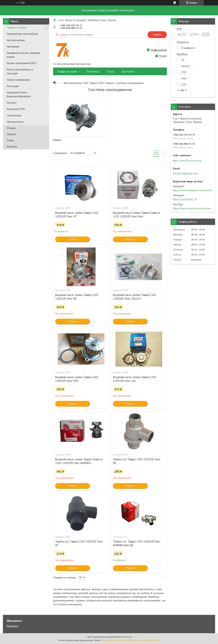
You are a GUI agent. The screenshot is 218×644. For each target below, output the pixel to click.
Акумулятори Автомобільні (22, 34)
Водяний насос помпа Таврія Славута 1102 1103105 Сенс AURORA (79, 461)
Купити (73, 239)
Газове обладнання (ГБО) (22, 63)
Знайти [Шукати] (157, 35)
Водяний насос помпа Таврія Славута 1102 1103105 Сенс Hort (137, 215)
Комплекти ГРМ (16, 109)
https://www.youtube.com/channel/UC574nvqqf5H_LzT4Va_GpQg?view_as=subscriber (193, 208)
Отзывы (11, 128)
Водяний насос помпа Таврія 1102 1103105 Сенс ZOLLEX (134, 297)
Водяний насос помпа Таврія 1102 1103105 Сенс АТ (77, 215)
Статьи (10, 140)
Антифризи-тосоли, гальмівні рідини (23, 55)
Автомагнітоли (15, 122)
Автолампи (13, 46)
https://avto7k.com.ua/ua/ (187, 161)
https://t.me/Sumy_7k (185, 199)
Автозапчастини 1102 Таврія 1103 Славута (89, 83)
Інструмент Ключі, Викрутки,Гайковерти (19, 94)
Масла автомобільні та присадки (20, 71)
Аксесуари (13, 86)
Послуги (11, 103)
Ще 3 (183, 90)
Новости (12, 134)
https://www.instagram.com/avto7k (193, 190)
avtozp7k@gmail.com (185, 173)
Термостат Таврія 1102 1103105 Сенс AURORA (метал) (137, 543)
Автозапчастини (16, 40)
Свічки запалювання (18, 80)
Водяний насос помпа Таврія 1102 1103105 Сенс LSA (134, 379)
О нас (111, 71)
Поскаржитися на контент (115, 640)
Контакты (12, 146)
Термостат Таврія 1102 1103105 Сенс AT (79, 543)
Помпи (57, 140)
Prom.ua (127, 637)
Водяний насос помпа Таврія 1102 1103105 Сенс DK (77, 297)
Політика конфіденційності (145, 640)
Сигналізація (14, 115)
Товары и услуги (16, 27)
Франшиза (13, 626)
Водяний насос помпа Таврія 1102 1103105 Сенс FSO (77, 379)
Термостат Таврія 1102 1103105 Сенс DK (137, 461)
